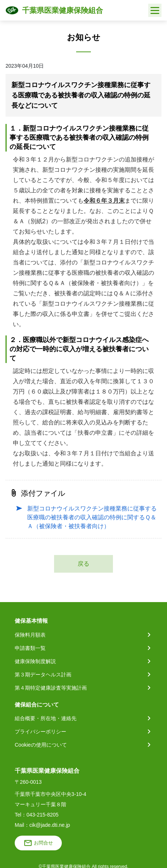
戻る (83, 564)
